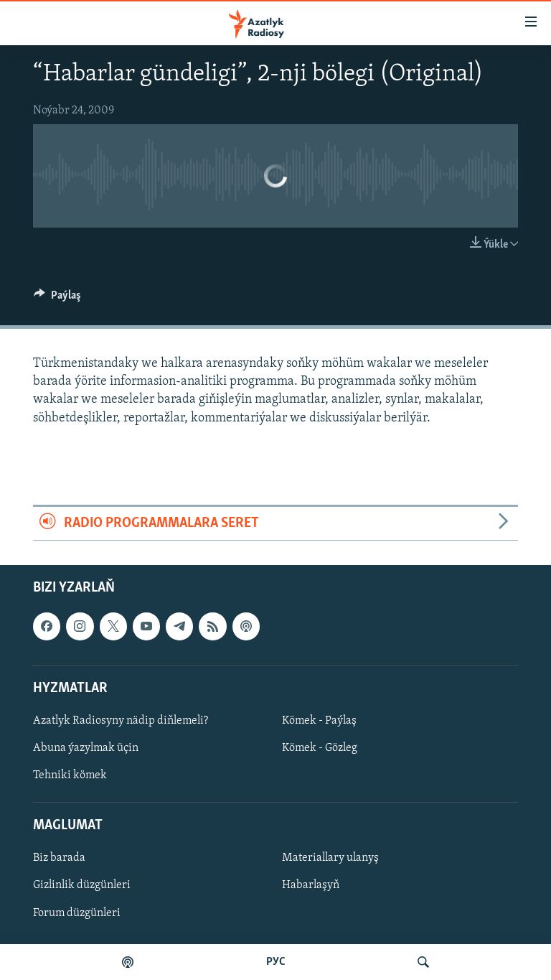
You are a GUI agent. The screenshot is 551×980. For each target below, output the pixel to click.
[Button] (57, 299)
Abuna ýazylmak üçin (86, 748)
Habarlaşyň (311, 886)
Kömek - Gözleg (320, 748)
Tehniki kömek (70, 775)
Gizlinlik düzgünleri (82, 886)
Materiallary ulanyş (330, 859)
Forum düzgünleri (77, 913)
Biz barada (59, 859)
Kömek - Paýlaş (319, 721)
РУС (276, 962)
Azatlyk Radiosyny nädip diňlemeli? (121, 721)
